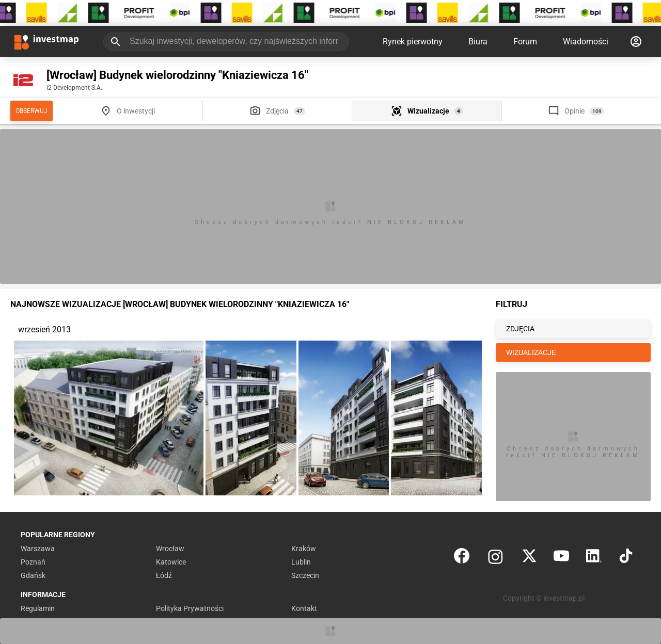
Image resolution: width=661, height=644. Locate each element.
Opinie (575, 111)
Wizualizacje (428, 111)
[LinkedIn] (594, 558)
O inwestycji (136, 111)
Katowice (171, 562)
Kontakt (304, 608)
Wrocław (170, 549)
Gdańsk (33, 575)
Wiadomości (586, 42)
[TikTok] (626, 558)
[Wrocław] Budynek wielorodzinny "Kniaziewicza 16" (177, 75)
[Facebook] (462, 558)
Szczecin (305, 575)
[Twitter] (529, 558)
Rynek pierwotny (413, 42)
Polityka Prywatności (190, 608)
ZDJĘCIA (520, 329)
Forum (525, 42)
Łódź (164, 575)
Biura (478, 42)
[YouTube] (561, 558)
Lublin (301, 562)
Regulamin (38, 608)
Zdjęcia (277, 111)
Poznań (33, 562)
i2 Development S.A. (74, 88)
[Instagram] (495, 558)
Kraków (304, 549)
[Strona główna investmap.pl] (46, 41)
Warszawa (38, 549)
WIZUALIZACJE (531, 352)
